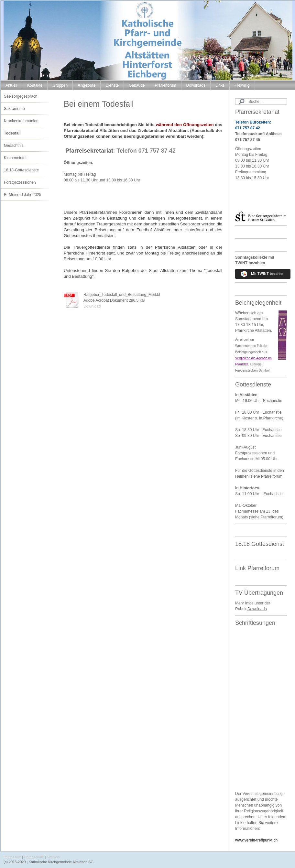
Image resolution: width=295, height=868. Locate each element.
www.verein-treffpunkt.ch (256, 840)
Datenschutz (34, 857)
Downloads (257, 609)
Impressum (12, 857)
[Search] (261, 102)
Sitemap (53, 857)
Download (92, 306)
